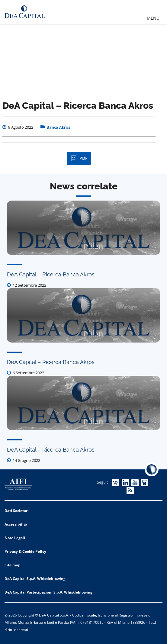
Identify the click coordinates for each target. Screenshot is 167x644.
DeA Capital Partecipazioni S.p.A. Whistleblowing (48, 592)
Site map (13, 565)
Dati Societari (17, 511)
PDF (79, 158)
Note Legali (15, 538)
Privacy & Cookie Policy (25, 551)
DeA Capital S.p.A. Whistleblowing (35, 579)
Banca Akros (58, 127)
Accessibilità (16, 524)
